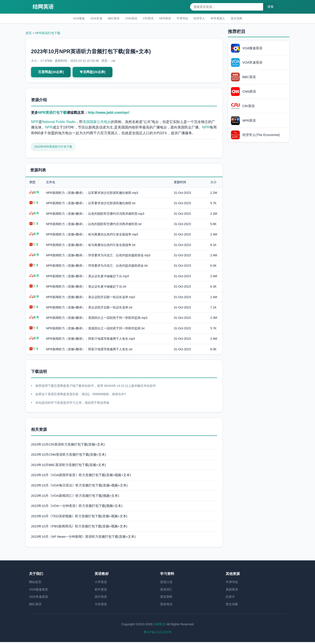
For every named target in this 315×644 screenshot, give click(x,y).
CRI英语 (147, 19)
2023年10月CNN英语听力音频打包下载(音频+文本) (69, 456)
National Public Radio (59, 123)
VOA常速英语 (38, 599)
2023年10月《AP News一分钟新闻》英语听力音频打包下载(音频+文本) (83, 539)
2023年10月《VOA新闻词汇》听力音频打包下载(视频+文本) (75, 497)
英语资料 (166, 599)
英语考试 (166, 606)
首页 (29, 34)
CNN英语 (128, 19)
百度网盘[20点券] (52, 73)
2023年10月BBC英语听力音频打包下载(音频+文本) (68, 467)
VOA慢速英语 (38, 591)
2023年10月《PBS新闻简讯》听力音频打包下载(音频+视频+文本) (79, 528)
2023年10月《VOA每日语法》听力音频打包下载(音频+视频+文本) (79, 487)
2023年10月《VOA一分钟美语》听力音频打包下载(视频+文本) (77, 508)
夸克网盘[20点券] (95, 73)
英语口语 (166, 584)
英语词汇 (166, 591)
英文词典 (247, 19)
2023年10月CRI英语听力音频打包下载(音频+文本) (68, 446)
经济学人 (205, 19)
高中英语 (101, 599)
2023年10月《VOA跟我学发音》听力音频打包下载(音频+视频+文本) (81, 477)
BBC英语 (108, 19)
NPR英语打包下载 (48, 34)
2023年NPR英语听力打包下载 (55, 149)
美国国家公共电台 (97, 123)
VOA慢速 (69, 19)
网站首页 (35, 584)
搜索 (271, 7)
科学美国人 (226, 19)
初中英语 (101, 591)
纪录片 (230, 599)
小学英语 (101, 584)
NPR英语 (166, 19)
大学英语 (101, 606)
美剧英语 (232, 591)
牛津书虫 (185, 19)
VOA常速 (88, 19)
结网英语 (43, 7)
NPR (35, 123)
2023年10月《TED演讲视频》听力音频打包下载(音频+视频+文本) (79, 518)
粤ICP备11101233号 (157, 634)
